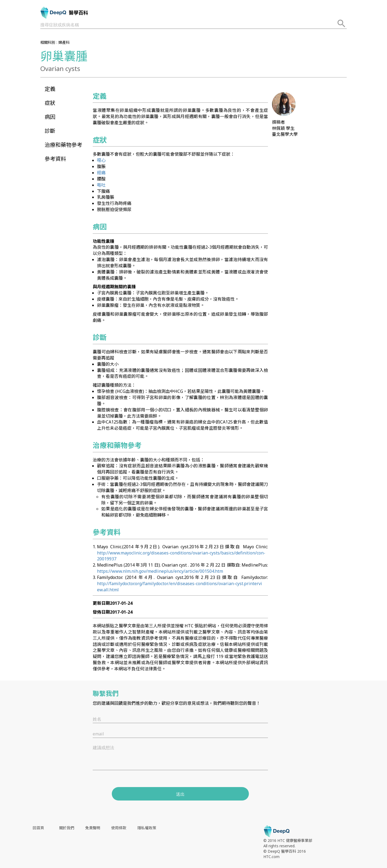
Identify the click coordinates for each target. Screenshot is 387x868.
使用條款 (119, 828)
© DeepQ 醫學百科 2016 (285, 851)
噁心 (101, 160)
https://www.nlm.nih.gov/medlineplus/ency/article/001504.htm (160, 571)
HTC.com (271, 857)
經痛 (101, 173)
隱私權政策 (147, 828)
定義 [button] (50, 89)
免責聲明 (93, 828)
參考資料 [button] (55, 159)
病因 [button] (50, 117)
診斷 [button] (50, 131)
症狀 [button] (50, 103)
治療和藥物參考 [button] (63, 145)
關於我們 (67, 828)
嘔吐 (101, 185)
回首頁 (38, 828)
